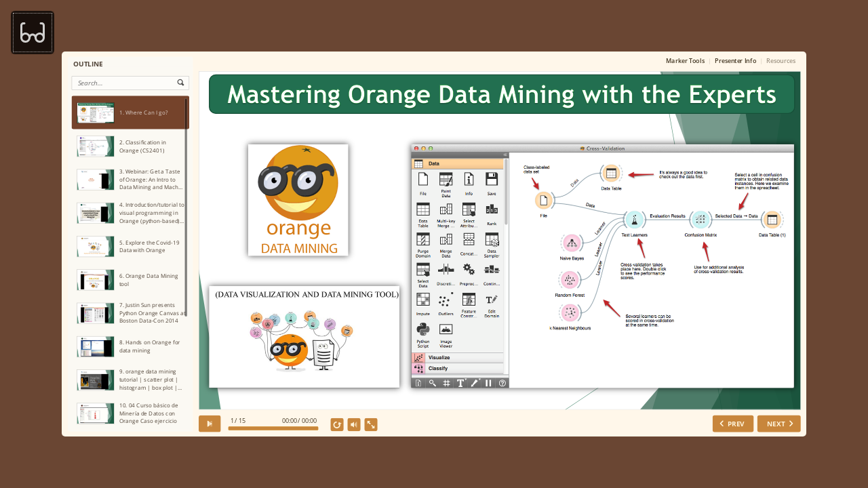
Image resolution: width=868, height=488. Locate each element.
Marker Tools (685, 61)
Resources (781, 61)
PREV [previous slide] (736, 424)
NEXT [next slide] (776, 424)
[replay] (337, 425)
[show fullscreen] (371, 425)
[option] (130, 112)
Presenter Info (735, 61)
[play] (210, 424)
